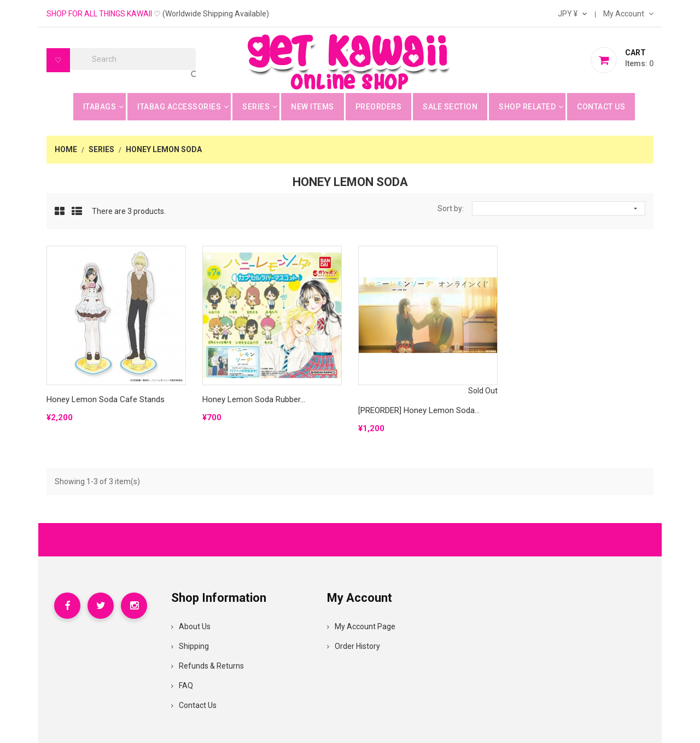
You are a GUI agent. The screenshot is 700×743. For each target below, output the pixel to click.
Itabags (100, 107)
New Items (313, 107)
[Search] (133, 59)
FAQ (182, 686)
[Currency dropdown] (572, 14)
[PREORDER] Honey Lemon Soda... (419, 410)
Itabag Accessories (179, 107)
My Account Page (361, 626)
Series (256, 107)
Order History (354, 646)
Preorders (379, 107)
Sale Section (450, 107)
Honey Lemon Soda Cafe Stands (106, 399)
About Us (191, 626)
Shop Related (527, 107)
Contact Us (601, 107)
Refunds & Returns (208, 666)
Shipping (190, 646)
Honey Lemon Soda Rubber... (254, 399)
